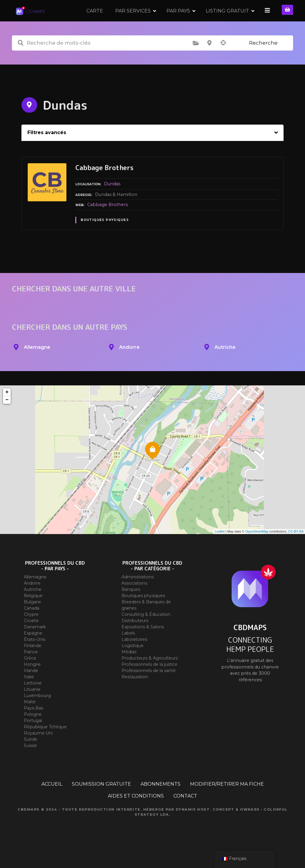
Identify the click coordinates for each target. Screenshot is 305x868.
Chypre (31, 632)
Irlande (31, 688)
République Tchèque (45, 744)
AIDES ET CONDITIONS (136, 813)
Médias (129, 669)
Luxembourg (37, 713)
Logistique (133, 663)
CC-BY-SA (296, 549)
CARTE (96, 19)
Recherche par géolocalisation (223, 60)
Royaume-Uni (38, 750)
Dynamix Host (193, 827)
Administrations (138, 594)
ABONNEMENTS (161, 801)
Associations (134, 600)
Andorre (32, 600)
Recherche (263, 60)
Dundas (112, 201)
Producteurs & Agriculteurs (150, 675)
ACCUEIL (52, 801)
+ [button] (7, 409)
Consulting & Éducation (146, 632)
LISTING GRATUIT (228, 19)
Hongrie (32, 682)
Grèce (30, 675)
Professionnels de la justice (150, 682)
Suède (31, 756)
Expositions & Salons (143, 644)
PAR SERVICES (134, 19)
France (31, 669)
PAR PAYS (179, 19)
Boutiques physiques (105, 237)
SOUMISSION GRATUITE (101, 801)
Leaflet (220, 549)
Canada (32, 625)
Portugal (33, 738)
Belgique (33, 613)
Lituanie (32, 707)
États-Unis (35, 657)
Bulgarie (32, 619)
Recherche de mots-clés (21, 60)
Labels (128, 650)
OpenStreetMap (257, 549)
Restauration (135, 694)
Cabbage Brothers (108, 222)
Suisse (30, 763)
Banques (131, 607)
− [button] (7, 417)
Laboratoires (134, 657)
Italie (29, 694)
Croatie (31, 638)
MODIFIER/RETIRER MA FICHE (227, 801)
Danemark (35, 644)
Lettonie (33, 700)
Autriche (33, 607)
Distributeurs (135, 638)
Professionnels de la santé (149, 688)
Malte (30, 719)
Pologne (33, 732)
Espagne (33, 650)
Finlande (33, 663)
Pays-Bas (34, 725)
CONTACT (185, 813)
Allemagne (35, 594)
